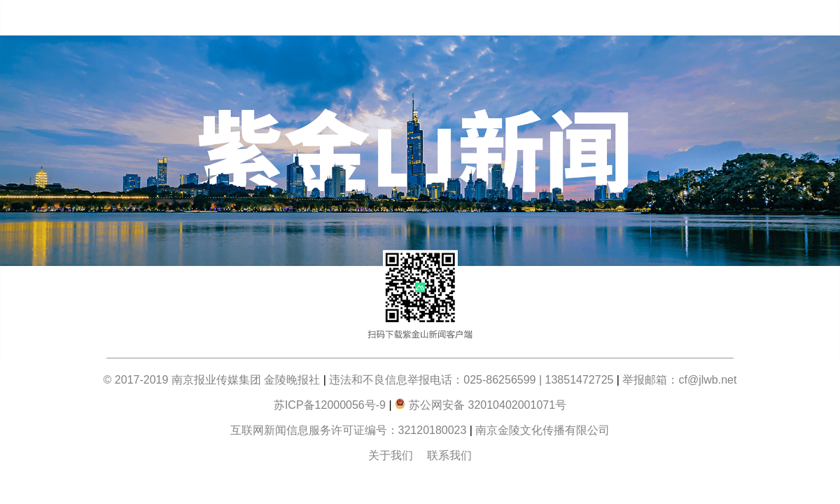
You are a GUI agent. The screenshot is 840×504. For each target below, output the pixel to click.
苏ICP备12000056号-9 (330, 405)
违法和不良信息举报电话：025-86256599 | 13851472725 (471, 380)
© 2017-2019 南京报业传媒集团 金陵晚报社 (212, 380)
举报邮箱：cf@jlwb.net (679, 380)
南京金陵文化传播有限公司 (542, 430)
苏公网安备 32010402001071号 (481, 405)
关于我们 (391, 455)
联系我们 (449, 455)
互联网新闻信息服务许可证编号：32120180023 (350, 430)
